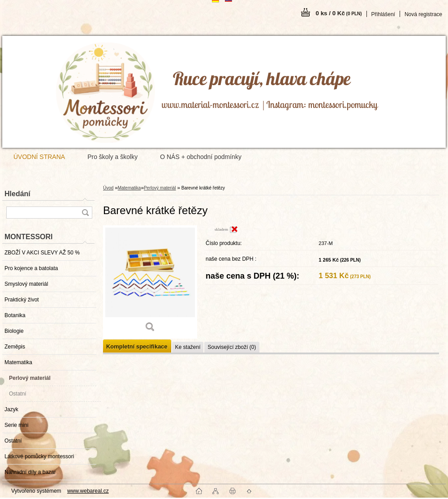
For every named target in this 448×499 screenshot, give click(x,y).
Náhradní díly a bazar (30, 472)
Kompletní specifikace (137, 346)
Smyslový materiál (26, 284)
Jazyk (11, 409)
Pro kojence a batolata (31, 268)
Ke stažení (188, 347)
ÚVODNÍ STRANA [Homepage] (39, 157)
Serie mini (16, 425)
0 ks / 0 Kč (339, 13)
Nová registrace (423, 14)
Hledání (17, 194)
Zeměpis (15, 347)
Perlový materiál (30, 378)
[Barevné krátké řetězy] (150, 282)
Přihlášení (383, 14)
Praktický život (22, 300)
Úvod (108, 188)
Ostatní (18, 394)
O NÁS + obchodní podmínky (201, 157)
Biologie (14, 331)
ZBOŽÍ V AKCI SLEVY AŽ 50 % (42, 253)
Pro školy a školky (112, 157)
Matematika (18, 362)
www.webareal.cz (88, 491)
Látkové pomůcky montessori (39, 456)
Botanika (15, 315)
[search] (85, 213)
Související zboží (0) (232, 347)
